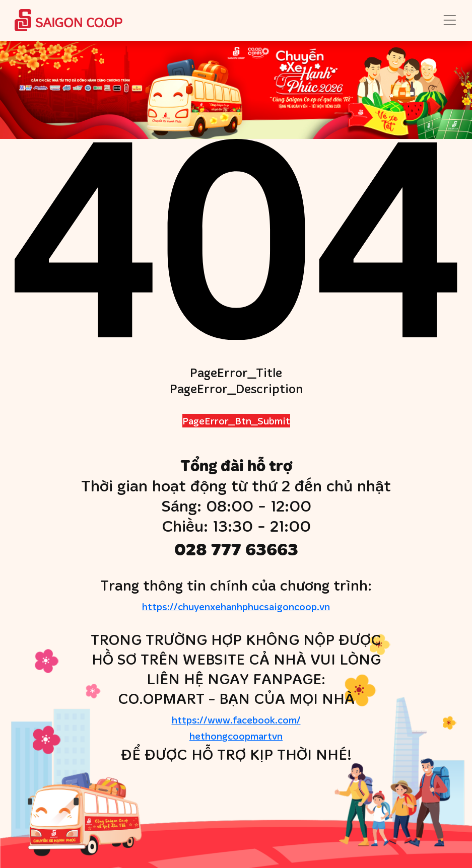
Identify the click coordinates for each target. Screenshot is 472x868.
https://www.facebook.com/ (236, 728)
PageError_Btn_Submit (236, 421)
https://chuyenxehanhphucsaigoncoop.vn (236, 606)
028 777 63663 (236, 549)
